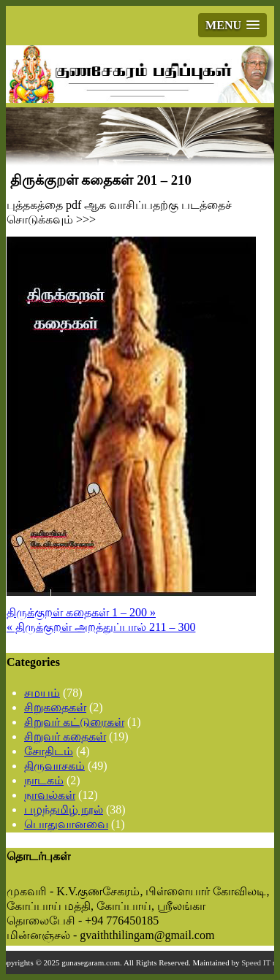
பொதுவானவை (66, 824)
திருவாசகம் (54, 766)
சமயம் (42, 693)
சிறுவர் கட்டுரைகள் (74, 722)
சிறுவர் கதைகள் (65, 736)
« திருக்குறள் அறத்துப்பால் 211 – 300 (101, 627)
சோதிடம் (49, 751)
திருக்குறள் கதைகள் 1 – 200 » (81, 612)
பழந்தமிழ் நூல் (64, 809)
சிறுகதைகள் (55, 707)
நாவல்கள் (50, 795)
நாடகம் (44, 780)
